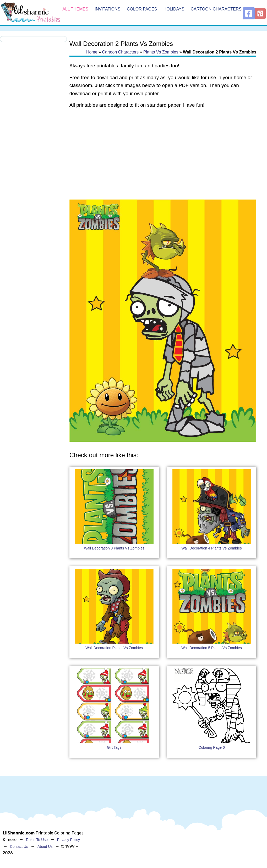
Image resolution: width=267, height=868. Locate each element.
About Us (45, 847)
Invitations (107, 9)
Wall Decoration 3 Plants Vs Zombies (114, 548)
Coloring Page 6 (211, 747)
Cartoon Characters (216, 9)
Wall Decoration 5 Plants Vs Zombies (212, 648)
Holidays (174, 9)
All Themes (75, 9)
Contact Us (19, 847)
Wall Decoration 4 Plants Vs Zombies (212, 548)
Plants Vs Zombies (161, 52)
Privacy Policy (69, 840)
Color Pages (142, 9)
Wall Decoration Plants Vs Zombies (114, 648)
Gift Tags (114, 747)
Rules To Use (37, 840)
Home (92, 52)
